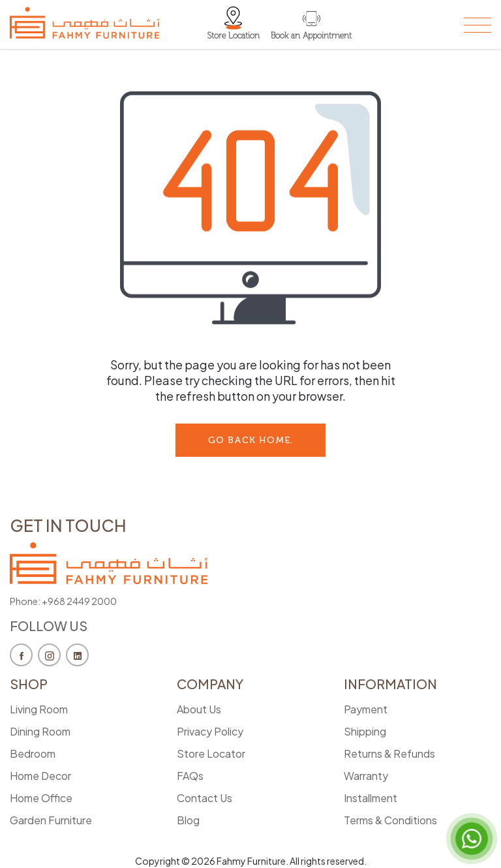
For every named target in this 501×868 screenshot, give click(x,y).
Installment (371, 798)
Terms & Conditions (390, 820)
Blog (188, 820)
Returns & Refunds (389, 753)
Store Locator (211, 753)
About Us (199, 709)
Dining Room (40, 731)
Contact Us (205, 798)
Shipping (365, 731)
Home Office (41, 798)
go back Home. (250, 440)
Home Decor (40, 776)
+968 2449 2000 (79, 601)
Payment (366, 709)
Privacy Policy (210, 731)
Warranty (366, 776)
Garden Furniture (51, 820)
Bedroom (33, 753)
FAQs (190, 776)
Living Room (39, 709)
